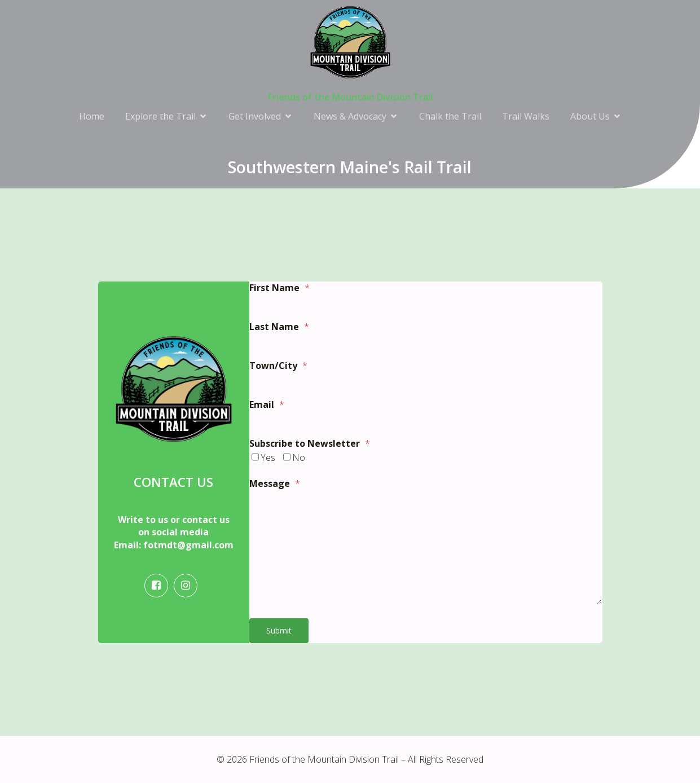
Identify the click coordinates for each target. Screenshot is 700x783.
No (299, 458)
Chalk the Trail (450, 116)
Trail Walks (526, 116)
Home (92, 116)
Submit (279, 630)
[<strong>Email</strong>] (426, 422)
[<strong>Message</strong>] (426, 548)
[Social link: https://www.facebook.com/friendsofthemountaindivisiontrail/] (159, 586)
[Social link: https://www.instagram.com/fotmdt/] (188, 586)
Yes (268, 458)
